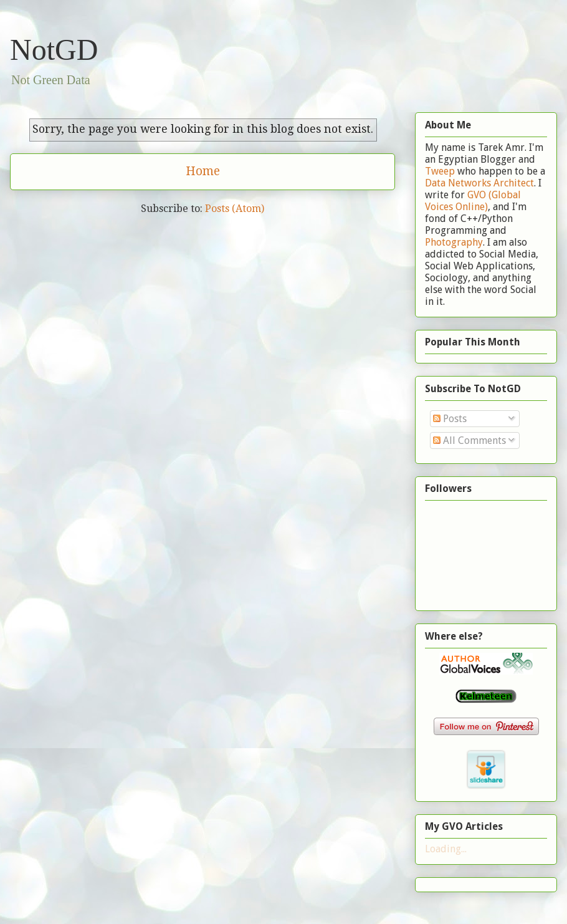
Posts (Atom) (235, 209)
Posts (450, 419)
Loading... (446, 849)
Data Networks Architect (479, 183)
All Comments (469, 440)
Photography (454, 242)
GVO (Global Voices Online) (473, 201)
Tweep (440, 171)
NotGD (54, 50)
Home (203, 171)
